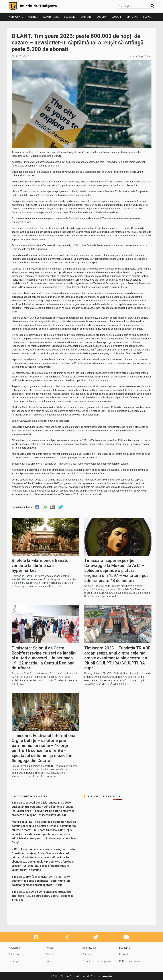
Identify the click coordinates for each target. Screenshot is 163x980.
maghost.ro (107, 976)
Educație (117, 17)
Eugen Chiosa (145, 56)
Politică (33, 17)
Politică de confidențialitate (97, 961)
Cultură (101, 17)
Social (147, 17)
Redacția (14, 961)
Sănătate (86, 17)
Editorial (132, 17)
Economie (70, 17)
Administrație (51, 17)
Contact (50, 961)
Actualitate (16, 17)
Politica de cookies (130, 961)
